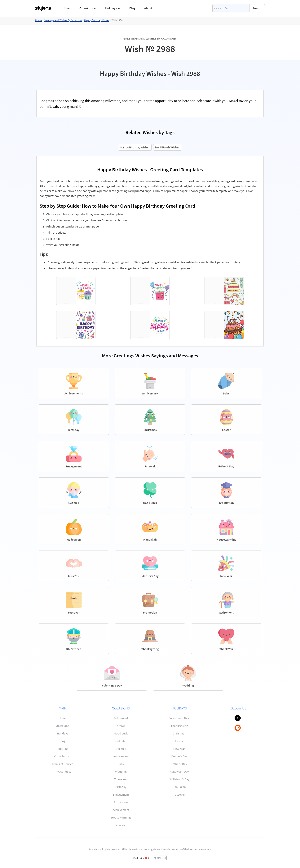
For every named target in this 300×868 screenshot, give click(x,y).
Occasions (62, 726)
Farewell (121, 726)
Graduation (121, 741)
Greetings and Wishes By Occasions (63, 20)
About (148, 8)
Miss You (121, 825)
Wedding (121, 772)
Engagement (121, 794)
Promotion (121, 802)
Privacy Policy (62, 772)
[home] (43, 8)
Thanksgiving (179, 726)
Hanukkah (179, 787)
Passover (179, 794)
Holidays (63, 733)
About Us (62, 749)
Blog (132, 8)
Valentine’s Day (179, 718)
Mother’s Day (179, 756)
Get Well (121, 749)
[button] (88, 8)
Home (66, 8)
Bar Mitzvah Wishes (167, 147)
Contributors (62, 756)
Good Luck (121, 733)
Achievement (121, 810)
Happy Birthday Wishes (97, 20)
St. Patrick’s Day (179, 779)
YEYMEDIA (160, 858)
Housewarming (121, 817)
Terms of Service (62, 764)
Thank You (121, 779)
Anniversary (121, 756)
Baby (121, 764)
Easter (179, 741)
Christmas (179, 733)
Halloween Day (179, 772)
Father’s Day (179, 764)
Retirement (121, 718)
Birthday (121, 787)
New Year (179, 749)
